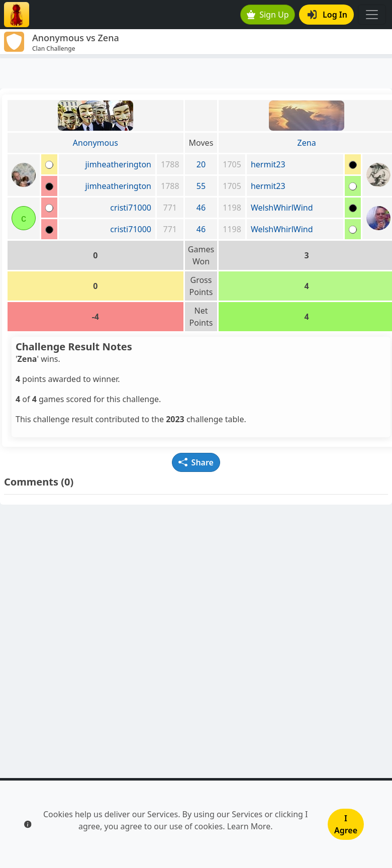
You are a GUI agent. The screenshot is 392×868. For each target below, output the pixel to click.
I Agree (346, 824)
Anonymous (95, 143)
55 (201, 186)
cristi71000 (131, 208)
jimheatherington (118, 164)
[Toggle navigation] (372, 15)
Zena (307, 143)
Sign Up (268, 15)
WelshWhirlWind (282, 208)
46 (201, 208)
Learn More (249, 826)
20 (201, 164)
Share (196, 462)
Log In (327, 15)
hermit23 (268, 164)
